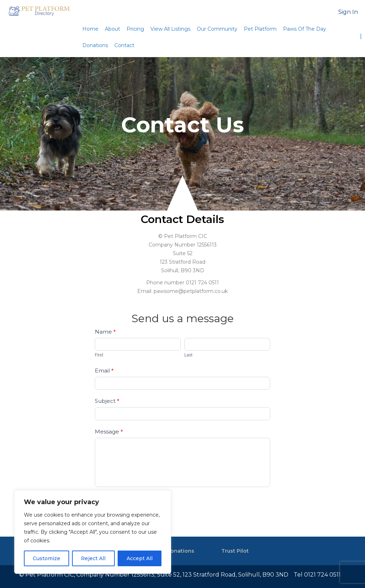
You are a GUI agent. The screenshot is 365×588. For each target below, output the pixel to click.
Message (109, 432)
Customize (47, 558)
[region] (93, 532)
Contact (124, 45)
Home (90, 29)
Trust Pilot (235, 551)
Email (104, 371)
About (112, 29)
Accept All (140, 558)
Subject (107, 401)
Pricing (135, 29)
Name (105, 332)
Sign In (348, 12)
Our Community (217, 29)
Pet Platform (260, 29)
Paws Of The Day (305, 29)
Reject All (93, 558)
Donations (95, 45)
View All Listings (170, 29)
